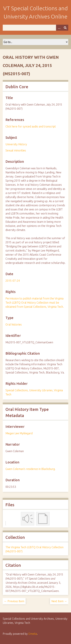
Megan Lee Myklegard (19, 433)
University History (16, 144)
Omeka (33, 634)
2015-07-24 (13, 281)
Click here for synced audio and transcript (31, 126)
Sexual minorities (16, 150)
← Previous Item (14, 601)
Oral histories (14, 324)
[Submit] (65, 28)
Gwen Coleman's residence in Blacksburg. (30, 469)
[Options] (59, 28)
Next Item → (59, 601)
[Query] (35, 28)
